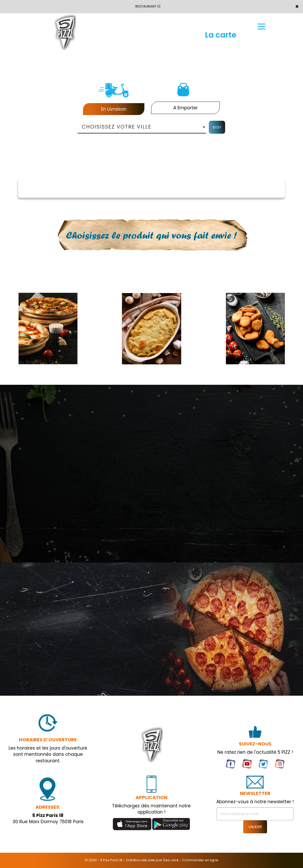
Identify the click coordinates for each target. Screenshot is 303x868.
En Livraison (114, 109)
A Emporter (186, 108)
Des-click (171, 860)
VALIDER (255, 827)
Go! (217, 127)
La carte (221, 35)
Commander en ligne (200, 860)
